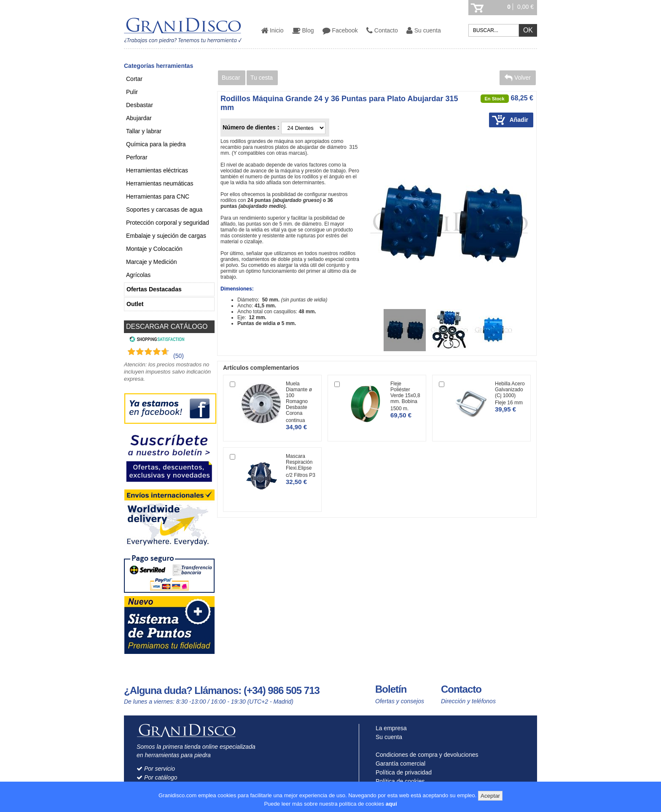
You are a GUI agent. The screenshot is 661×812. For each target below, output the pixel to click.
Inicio (272, 30)
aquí (391, 804)
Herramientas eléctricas (157, 170)
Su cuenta (424, 30)
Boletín (391, 689)
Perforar (137, 157)
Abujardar (139, 118)
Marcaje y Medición (152, 262)
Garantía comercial (399, 764)
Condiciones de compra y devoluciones (425, 755)
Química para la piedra (156, 144)
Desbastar (140, 105)
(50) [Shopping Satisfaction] (179, 356)
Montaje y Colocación (154, 249)
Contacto (382, 30)
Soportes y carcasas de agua (164, 210)
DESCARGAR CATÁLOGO (167, 327)
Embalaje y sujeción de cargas (166, 236)
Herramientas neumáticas (160, 183)
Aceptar (490, 796)
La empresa (389, 728)
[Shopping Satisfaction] (156, 340)
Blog (303, 30)
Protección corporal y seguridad (168, 223)
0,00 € (525, 7)
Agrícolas (138, 275)
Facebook (340, 30)
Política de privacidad (402, 772)
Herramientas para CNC (158, 196)
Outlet (135, 304)
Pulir (132, 92)
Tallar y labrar (144, 131)
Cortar (134, 79)
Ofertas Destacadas (154, 289)
